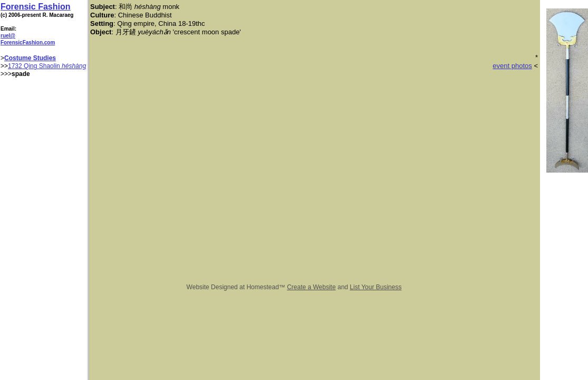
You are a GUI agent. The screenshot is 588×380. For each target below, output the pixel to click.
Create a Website (311, 287)
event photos (512, 66)
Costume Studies (30, 58)
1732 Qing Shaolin (35, 66)
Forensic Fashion (35, 7)
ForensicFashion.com (28, 42)
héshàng (74, 66)
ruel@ (8, 36)
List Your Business (375, 287)
